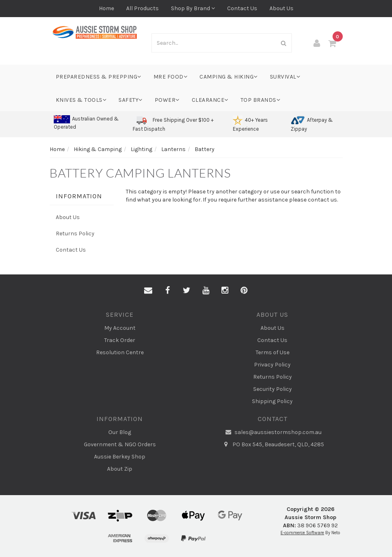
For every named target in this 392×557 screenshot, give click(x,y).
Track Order (120, 340)
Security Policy (273, 389)
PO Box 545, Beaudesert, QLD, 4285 (273, 445)
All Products (142, 8)
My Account (120, 328)
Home (106, 8)
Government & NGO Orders (120, 444)
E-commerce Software (302, 533)
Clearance (210, 100)
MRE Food (171, 77)
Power (167, 100)
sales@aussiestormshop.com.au (272, 432)
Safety (130, 100)
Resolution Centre (120, 352)
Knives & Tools (81, 100)
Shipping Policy (272, 401)
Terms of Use (273, 352)
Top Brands (261, 100)
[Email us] (148, 291)
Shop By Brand (193, 8)
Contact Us (242, 8)
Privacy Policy (272, 365)
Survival (285, 77)
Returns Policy (75, 234)
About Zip (120, 469)
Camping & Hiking (229, 77)
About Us (281, 8)
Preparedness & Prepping (99, 77)
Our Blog (120, 432)
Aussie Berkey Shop (120, 457)
